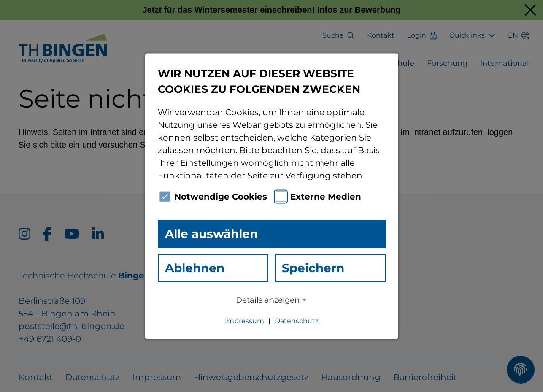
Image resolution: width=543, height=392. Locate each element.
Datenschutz (297, 321)
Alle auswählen (211, 234)
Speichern (313, 268)
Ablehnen (195, 268)
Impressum (244, 321)
